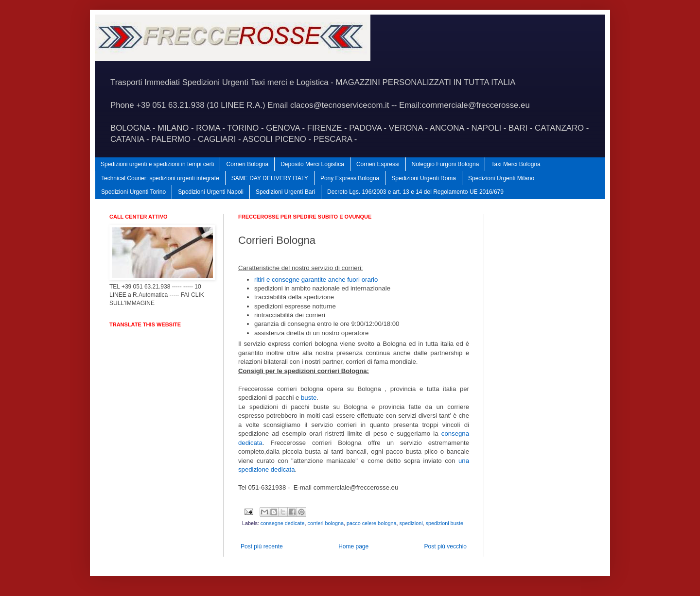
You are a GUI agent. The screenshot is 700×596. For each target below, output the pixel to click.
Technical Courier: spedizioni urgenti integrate (160, 178)
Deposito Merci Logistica (312, 164)
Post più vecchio (446, 546)
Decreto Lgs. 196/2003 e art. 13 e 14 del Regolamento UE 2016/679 (415, 192)
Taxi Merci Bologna (516, 164)
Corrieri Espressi (378, 164)
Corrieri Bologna (247, 164)
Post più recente (262, 546)
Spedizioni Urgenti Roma (424, 178)
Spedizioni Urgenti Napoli (211, 192)
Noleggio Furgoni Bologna (446, 164)
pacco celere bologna (372, 523)
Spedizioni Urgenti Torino (133, 192)
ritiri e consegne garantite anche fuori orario (316, 280)
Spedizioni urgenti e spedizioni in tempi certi (157, 164)
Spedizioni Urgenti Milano (501, 178)
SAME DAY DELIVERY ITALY (270, 178)
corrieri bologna (325, 523)
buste (309, 398)
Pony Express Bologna (350, 178)
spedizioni (411, 523)
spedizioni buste (445, 523)
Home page (353, 546)
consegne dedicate (283, 523)
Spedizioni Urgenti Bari (285, 192)
